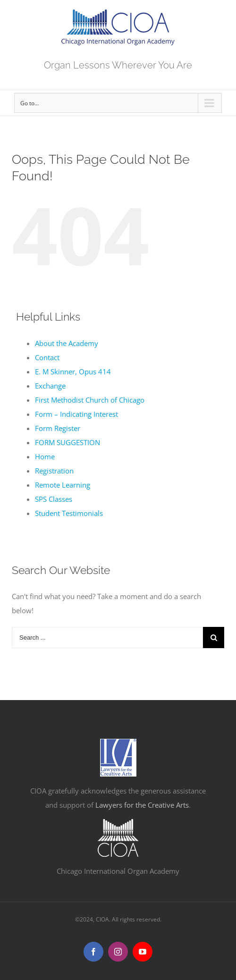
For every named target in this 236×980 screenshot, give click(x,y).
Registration (54, 471)
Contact (47, 357)
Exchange (50, 386)
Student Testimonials (69, 513)
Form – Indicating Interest (76, 414)
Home (45, 456)
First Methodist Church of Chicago (90, 400)
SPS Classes (54, 499)
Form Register (58, 428)
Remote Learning (63, 485)
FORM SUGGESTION (67, 442)
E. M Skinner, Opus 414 (73, 372)
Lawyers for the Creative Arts (142, 805)
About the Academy (67, 343)
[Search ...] (107, 638)
